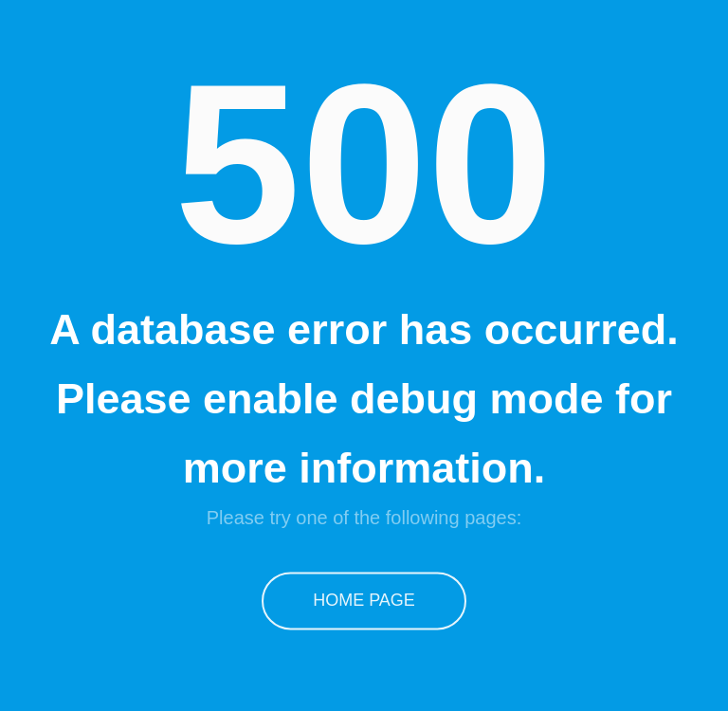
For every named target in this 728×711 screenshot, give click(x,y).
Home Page (364, 600)
